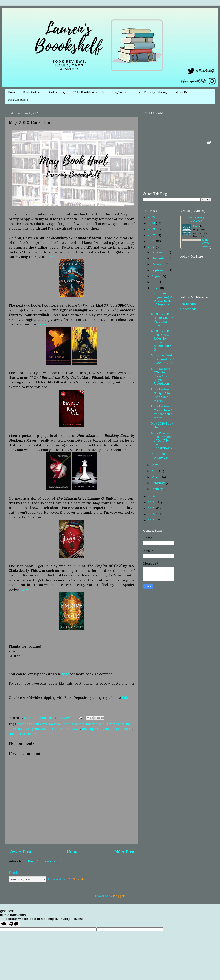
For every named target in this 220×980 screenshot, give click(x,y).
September (160, 270)
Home (12, 93)
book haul (55, 724)
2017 (152, 508)
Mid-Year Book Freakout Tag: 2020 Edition (163, 359)
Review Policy (57, 93)
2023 (152, 229)
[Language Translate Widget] (27, 879)
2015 (152, 520)
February (159, 483)
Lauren (196, 226)
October (158, 264)
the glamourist (121, 729)
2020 (152, 247)
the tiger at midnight (24, 734)
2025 (152, 217)
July (155, 282)
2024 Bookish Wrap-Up (89, 93)
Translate (77, 879)
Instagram (188, 304)
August (157, 276)
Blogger (119, 896)
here (49, 257)
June (155, 288)
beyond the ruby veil (32, 724)
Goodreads (188, 309)
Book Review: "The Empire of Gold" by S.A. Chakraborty (162, 440)
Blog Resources (18, 100)
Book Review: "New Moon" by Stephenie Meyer (162, 412)
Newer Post (20, 852)
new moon (43, 729)
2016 (152, 514)
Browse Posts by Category (151, 93)
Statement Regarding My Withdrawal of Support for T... (162, 301)
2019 (152, 496)
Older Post (124, 852)
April (155, 471)
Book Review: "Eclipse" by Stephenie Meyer (161, 395)
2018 (152, 502)
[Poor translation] (14, 924)
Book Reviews (32, 93)
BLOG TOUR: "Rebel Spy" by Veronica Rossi (162, 319)
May (155, 465)
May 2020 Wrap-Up (159, 455)
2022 (152, 235)
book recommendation (81, 724)
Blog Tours (119, 93)
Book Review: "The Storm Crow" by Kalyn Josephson (161, 376)
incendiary (26, 729)
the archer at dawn (66, 729)
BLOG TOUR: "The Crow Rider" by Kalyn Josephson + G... (161, 340)
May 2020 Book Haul (162, 425)
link (125, 698)
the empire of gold (95, 729)
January (158, 489)
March (157, 477)
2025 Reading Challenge (196, 219)
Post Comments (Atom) (45, 861)
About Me (181, 93)
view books (205, 247)
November (160, 258)
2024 (152, 223)
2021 (152, 241)
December (159, 252)
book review (108, 724)
